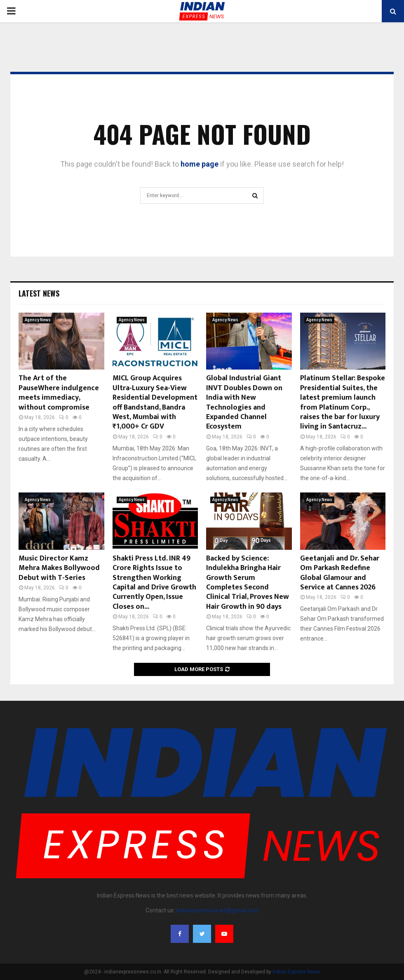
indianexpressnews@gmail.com (217, 910)
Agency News (38, 320)
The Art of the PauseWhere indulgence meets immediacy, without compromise (59, 393)
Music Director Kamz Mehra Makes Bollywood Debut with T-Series (59, 568)
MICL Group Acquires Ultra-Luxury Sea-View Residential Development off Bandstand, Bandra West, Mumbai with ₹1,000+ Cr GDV (155, 402)
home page (200, 164)
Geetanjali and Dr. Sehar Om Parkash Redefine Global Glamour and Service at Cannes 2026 (340, 573)
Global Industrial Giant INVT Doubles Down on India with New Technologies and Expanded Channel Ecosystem (244, 402)
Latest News (39, 293)
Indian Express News (296, 972)
